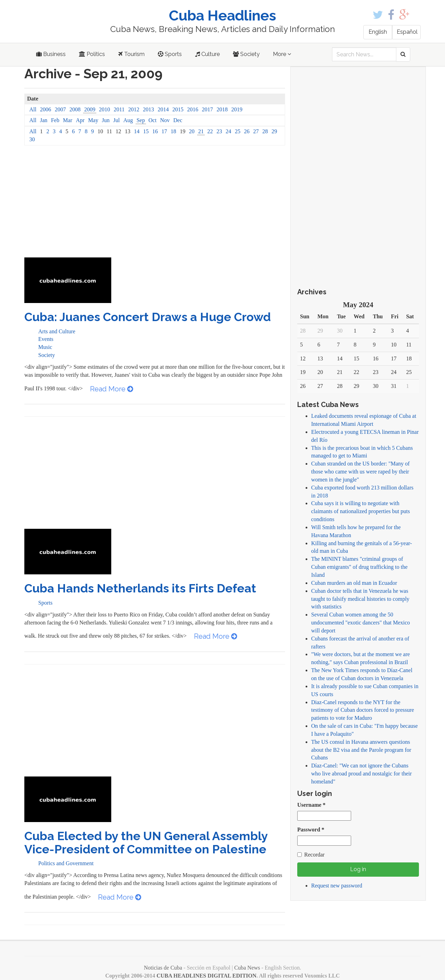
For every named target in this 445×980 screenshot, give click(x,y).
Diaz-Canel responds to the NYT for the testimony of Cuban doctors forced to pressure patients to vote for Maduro (363, 710)
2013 (148, 109)
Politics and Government (66, 863)
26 (247, 131)
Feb (55, 120)
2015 (178, 109)
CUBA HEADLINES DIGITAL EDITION (206, 976)
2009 (90, 109)
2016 (193, 109)
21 (201, 131)
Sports (170, 54)
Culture (207, 54)
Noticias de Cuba (163, 968)
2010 (105, 109)
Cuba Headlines (222, 15)
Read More (112, 389)
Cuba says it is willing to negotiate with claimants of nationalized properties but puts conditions (361, 511)
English (378, 32)
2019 (237, 109)
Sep (141, 120)
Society (246, 54)
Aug (128, 120)
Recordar (311, 855)
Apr (80, 120)
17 (164, 131)
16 (155, 131)
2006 (46, 109)
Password (311, 830)
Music (45, 347)
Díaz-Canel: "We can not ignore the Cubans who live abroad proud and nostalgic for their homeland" (361, 774)
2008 (75, 109)
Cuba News (247, 968)
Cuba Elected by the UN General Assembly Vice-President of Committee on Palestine (146, 842)
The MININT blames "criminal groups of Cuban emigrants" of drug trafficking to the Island (359, 567)
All (33, 109)
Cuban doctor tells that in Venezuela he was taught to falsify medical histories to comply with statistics (360, 599)
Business (51, 54)
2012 (134, 109)
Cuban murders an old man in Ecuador (354, 583)
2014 (163, 109)
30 (32, 139)
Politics (92, 54)
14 (137, 131)
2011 (119, 109)
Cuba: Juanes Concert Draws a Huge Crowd (148, 317)
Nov (165, 120)
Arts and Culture (57, 331)
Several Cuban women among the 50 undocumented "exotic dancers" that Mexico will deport (361, 623)
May (93, 120)
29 (274, 131)
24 (228, 131)
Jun (106, 120)
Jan (44, 120)
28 (265, 131)
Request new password (337, 886)
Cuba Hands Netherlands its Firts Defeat (140, 588)
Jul (117, 120)
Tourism (131, 54)
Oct (152, 120)
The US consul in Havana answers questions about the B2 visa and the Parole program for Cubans (361, 750)
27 (256, 131)
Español (407, 32)
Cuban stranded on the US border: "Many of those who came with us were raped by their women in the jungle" (360, 472)
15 (146, 131)
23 (219, 131)
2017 (208, 109)
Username (311, 805)
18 (173, 131)
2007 (60, 109)
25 (237, 131)
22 (210, 131)
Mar (68, 120)
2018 (222, 109)
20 (192, 131)
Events (46, 339)
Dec (178, 120)
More (282, 54)
